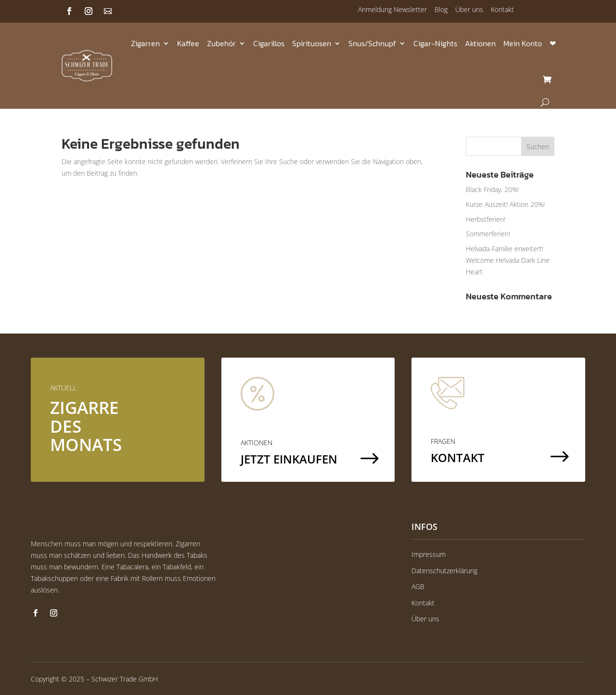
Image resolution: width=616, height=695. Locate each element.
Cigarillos (269, 43)
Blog (441, 9)
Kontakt (502, 9)
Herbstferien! (486, 219)
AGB (418, 586)
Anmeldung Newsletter (392, 9)
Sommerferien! (488, 234)
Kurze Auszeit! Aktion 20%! (505, 204)
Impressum (429, 554)
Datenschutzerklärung (444, 571)
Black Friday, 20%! (492, 189)
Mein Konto (523, 43)
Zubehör (221, 43)
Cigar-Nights (435, 43)
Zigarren (145, 43)
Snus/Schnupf (372, 43)
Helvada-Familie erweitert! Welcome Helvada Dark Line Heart (508, 260)
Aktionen (480, 43)
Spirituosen (312, 43)
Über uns (469, 9)
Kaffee (188, 43)
